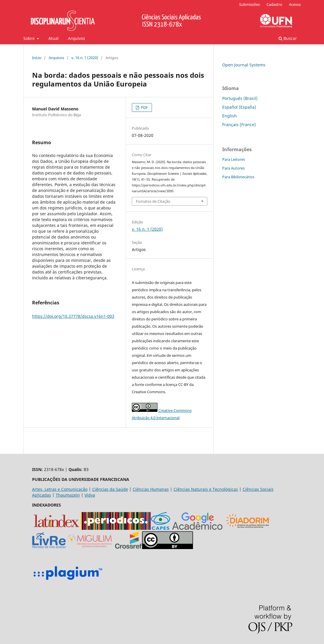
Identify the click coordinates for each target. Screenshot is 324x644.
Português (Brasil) (240, 98)
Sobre (30, 38)
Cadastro (274, 4)
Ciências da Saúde (110, 489)
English (230, 116)
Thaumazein (68, 495)
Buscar (288, 38)
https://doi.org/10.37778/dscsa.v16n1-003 (73, 316)
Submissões (249, 4)
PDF (144, 107)
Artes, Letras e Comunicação (60, 489)
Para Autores (233, 168)
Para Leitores (234, 159)
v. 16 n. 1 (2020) (85, 58)
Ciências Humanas (151, 489)
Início (37, 58)
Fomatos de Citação (153, 201)
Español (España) (239, 107)
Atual (54, 38)
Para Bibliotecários (238, 177)
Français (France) (239, 125)
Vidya (90, 495)
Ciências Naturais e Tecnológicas (206, 489)
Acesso (295, 4)
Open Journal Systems (244, 65)
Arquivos (77, 38)
